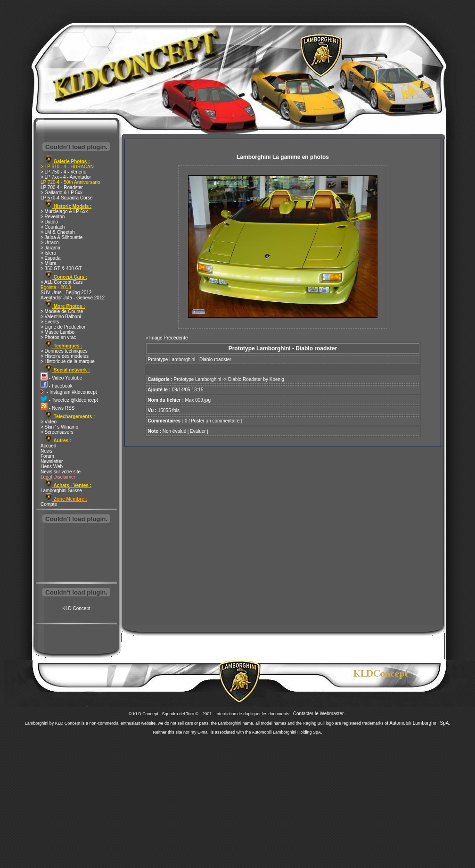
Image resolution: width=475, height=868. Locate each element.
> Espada (51, 258)
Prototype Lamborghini (198, 379)
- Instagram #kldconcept (69, 392)
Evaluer (198, 431)
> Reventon (53, 217)
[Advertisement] (76, 554)
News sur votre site (61, 472)
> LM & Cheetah (58, 232)
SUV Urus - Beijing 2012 (66, 293)
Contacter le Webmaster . (320, 714)
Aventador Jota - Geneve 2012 (73, 298)
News (46, 451)
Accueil (48, 446)
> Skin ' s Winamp (59, 427)
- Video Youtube (61, 378)
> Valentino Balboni (61, 317)
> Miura (49, 263)
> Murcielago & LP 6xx (64, 211)
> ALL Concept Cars (61, 282)
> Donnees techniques (64, 351)
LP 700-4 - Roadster (62, 187)
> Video (49, 422)
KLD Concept (76, 608)
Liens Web (52, 467)
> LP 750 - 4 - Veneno (63, 172)
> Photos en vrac (58, 337)
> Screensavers (57, 432)
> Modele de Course (62, 311)
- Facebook (57, 386)
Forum (47, 456)
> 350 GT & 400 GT (61, 269)
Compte (49, 504)
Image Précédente (169, 338)
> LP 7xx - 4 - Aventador (66, 177)
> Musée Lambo (57, 332)
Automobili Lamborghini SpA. (420, 723)
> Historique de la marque (68, 361)
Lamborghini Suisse (61, 491)
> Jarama (50, 248)
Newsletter (52, 461)
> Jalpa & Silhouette (61, 237)
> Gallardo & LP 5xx (61, 193)
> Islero (48, 253)
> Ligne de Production (64, 327)
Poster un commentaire (215, 421)
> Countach (53, 227)
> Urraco (50, 243)
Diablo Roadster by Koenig (256, 379)
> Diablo (49, 222)
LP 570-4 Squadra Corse (66, 198)
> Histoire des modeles (65, 356)
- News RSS (57, 408)
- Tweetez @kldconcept (69, 400)
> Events (50, 322)
